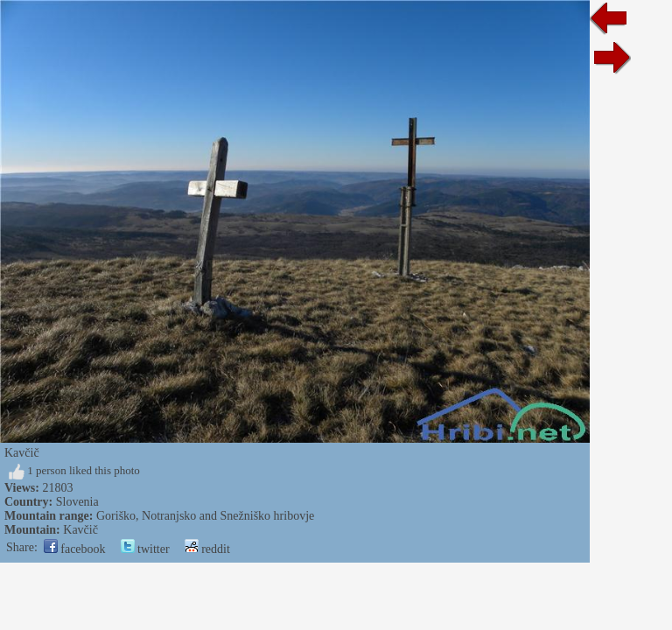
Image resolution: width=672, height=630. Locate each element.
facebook (75, 549)
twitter (145, 549)
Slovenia (77, 502)
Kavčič (80, 530)
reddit (207, 549)
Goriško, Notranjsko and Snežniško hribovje (205, 516)
